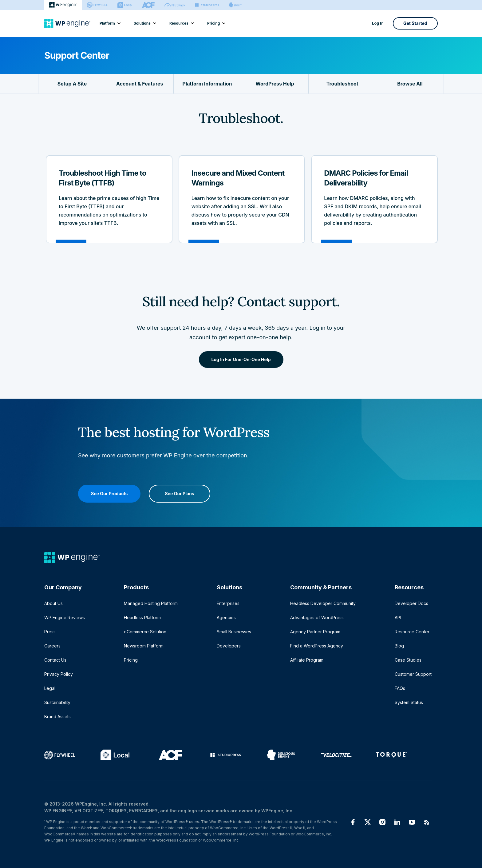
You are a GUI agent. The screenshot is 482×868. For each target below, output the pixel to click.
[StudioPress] (207, 5)
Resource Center (412, 632)
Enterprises (228, 603)
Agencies (226, 617)
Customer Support (413, 674)
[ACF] (148, 5)
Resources (181, 23)
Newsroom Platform (144, 646)
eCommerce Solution (145, 632)
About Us (53, 603)
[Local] (125, 5)
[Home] (67, 23)
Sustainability (57, 702)
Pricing (216, 23)
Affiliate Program (307, 660)
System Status (409, 702)
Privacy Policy (59, 674)
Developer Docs (411, 603)
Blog (399, 646)
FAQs (400, 688)
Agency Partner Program (315, 632)
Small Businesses (234, 632)
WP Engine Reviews (65, 617)
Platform (110, 23)
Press (50, 632)
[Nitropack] (175, 5)
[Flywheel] (97, 5)
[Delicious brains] (236, 5)
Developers (229, 646)
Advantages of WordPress (317, 617)
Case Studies (408, 660)
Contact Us (55, 660)
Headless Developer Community (323, 603)
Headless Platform (142, 617)
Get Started (415, 23)
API (398, 617)
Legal (50, 688)
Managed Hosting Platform (151, 603)
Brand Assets (57, 717)
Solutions (145, 23)
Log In (378, 23)
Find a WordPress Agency (317, 646)
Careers (52, 646)
